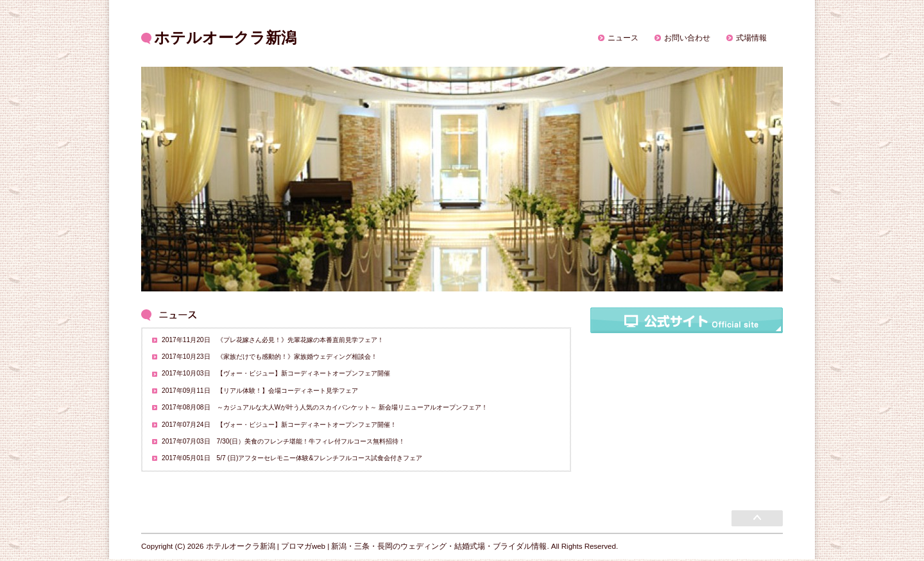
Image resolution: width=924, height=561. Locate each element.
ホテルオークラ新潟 (225, 38)
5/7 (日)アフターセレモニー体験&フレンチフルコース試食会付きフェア (320, 458)
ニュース (623, 38)
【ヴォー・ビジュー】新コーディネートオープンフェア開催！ (307, 425)
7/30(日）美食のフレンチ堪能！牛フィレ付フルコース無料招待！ (311, 441)
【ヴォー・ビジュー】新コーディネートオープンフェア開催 (304, 373)
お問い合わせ (687, 38)
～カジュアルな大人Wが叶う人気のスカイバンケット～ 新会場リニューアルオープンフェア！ (353, 407)
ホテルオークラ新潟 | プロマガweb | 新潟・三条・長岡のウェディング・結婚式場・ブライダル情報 (377, 546)
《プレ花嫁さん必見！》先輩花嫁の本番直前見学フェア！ (300, 340)
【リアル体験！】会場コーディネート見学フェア (287, 391)
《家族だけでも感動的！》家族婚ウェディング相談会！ (297, 357)
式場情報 (751, 38)
